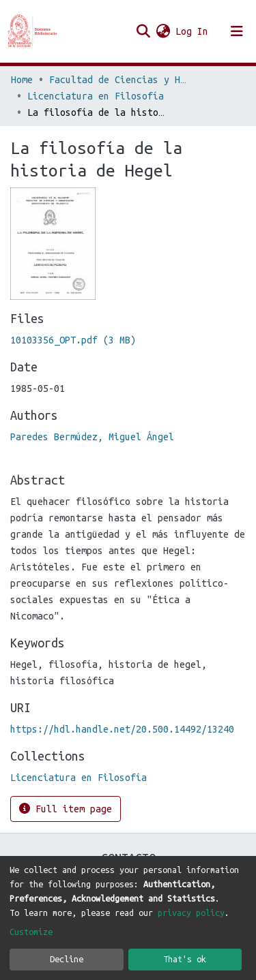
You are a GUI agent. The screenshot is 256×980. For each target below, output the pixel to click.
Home (22, 80)
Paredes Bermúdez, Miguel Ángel (92, 437)
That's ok (185, 959)
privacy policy (191, 913)
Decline (67, 959)
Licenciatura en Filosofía (96, 96)
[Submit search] (143, 31)
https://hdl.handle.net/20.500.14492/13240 (122, 729)
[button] (163, 31)
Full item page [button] (66, 809)
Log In (193, 31)
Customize (31, 932)
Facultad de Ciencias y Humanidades (117, 80)
